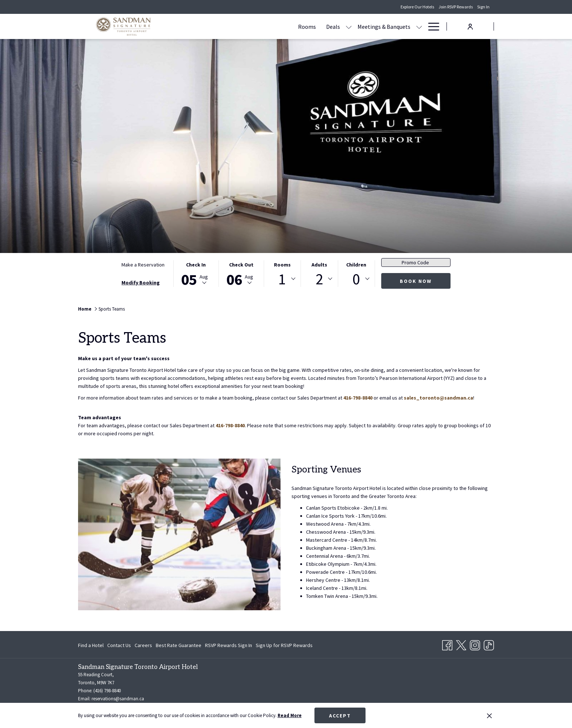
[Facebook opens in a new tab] (447, 644)
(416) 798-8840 (107, 691)
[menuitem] (237, 26)
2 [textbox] (319, 279)
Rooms (282, 265)
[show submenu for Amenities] (419, 26)
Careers (143, 645)
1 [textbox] (282, 279)
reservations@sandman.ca (118, 699)
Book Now (416, 281)
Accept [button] (340, 716)
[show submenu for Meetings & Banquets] (349, 26)
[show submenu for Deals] (279, 26)
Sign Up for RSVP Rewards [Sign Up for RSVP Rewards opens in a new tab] (284, 646)
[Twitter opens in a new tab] (461, 644)
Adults (319, 265)
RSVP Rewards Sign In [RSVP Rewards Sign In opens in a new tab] (229, 646)
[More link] (431, 26)
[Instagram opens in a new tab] (475, 644)
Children (356, 265)
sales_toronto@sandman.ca (438, 398)
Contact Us (119, 645)
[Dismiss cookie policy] (489, 716)
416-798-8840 (358, 398)
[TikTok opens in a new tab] (489, 644)
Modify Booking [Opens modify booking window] (141, 283)
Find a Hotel (91, 645)
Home (85, 309)
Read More (290, 715)
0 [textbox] (356, 279)
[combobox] (282, 279)
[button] (196, 274)
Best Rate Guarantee (179, 645)
